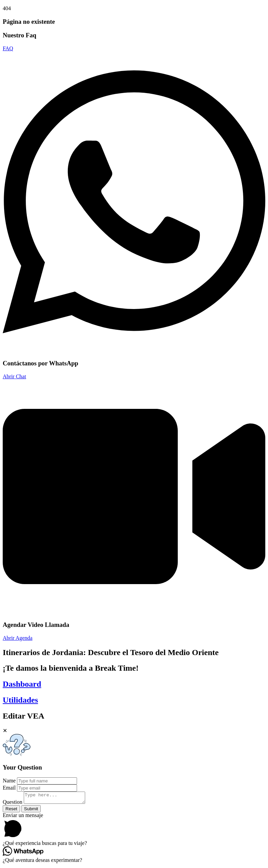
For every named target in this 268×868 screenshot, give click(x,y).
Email (9, 788)
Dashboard (22, 684)
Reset (11, 811)
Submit (31, 811)
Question (13, 804)
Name (9, 781)
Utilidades (20, 700)
